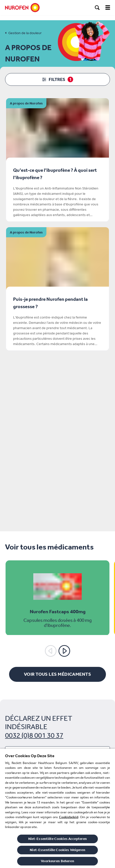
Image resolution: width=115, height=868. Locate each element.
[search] (97, 8)
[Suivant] (64, 651)
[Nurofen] (22, 8)
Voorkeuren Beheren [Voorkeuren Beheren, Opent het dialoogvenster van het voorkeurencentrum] (57, 861)
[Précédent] (51, 651)
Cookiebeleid (69, 817)
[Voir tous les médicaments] (57, 674)
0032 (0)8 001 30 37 (34, 735)
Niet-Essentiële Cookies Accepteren (58, 839)
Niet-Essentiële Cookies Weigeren (57, 850)
